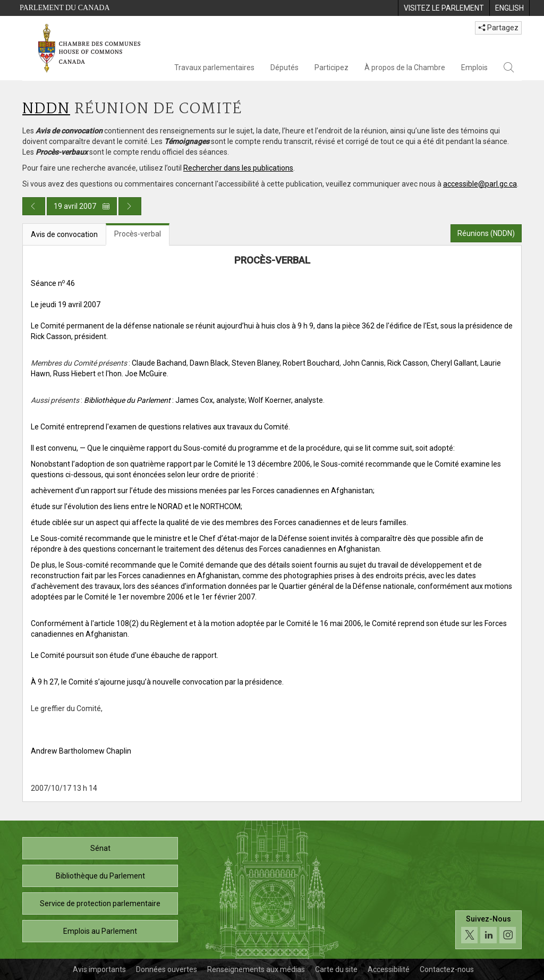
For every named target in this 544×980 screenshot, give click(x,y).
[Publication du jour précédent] (34, 206)
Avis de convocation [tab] (64, 234)
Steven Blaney (256, 363)
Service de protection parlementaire (100, 903)
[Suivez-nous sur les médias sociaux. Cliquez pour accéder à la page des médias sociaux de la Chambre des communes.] (488, 930)
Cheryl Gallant (454, 363)
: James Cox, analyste (164, 400)
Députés (284, 67)
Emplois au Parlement (100, 931)
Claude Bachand (159, 363)
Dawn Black (209, 363)
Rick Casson (407, 363)
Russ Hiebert (74, 374)
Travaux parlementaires (214, 67)
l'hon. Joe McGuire (136, 374)
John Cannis (363, 363)
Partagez (498, 28)
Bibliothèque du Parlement (100, 876)
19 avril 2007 (82, 206)
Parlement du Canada (65, 8)
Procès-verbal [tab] (138, 234)
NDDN (46, 109)
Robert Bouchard (311, 363)
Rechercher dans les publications (238, 168)
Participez (331, 67)
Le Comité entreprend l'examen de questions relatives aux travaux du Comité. (160, 427)
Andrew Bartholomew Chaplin (81, 751)
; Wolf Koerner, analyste (284, 400)
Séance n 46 (53, 283)
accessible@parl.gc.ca (480, 184)
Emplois (474, 67)
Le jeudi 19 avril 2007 (66, 305)
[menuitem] (444, 8)
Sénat (100, 848)
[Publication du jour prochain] (130, 206)
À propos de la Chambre (405, 67)
